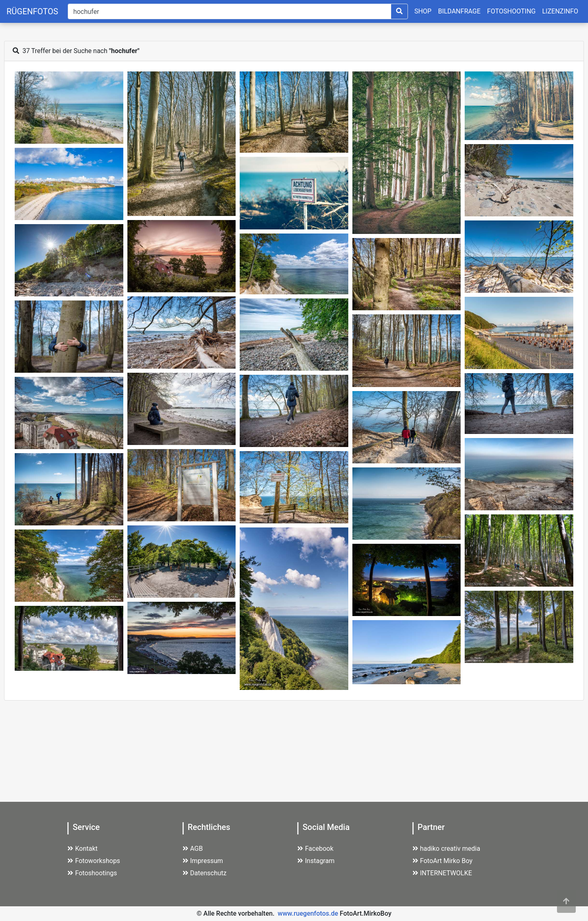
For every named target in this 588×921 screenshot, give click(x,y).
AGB (193, 849)
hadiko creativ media (446, 849)
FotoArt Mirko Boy (443, 861)
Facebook (315, 849)
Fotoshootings (92, 873)
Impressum (203, 861)
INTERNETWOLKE (442, 873)
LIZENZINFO (560, 11)
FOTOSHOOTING (511, 11)
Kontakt (82, 849)
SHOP (423, 11)
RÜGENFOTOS (32, 11)
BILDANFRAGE (459, 11)
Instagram (316, 861)
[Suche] (229, 11)
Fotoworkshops (94, 861)
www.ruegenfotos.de (308, 913)
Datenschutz (205, 873)
